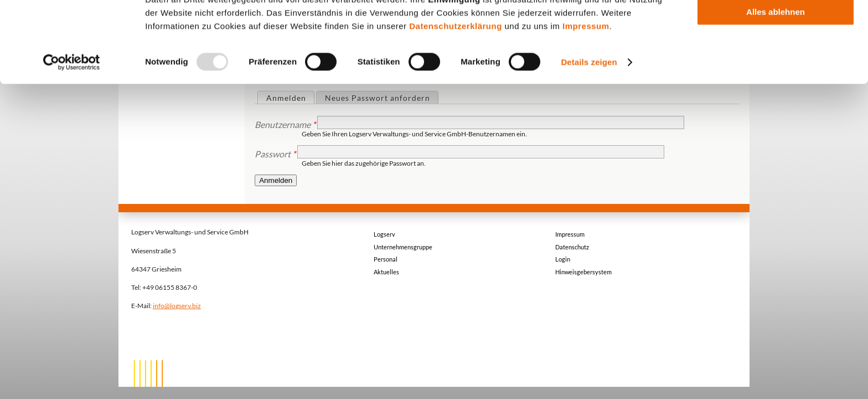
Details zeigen (589, 143)
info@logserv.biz (177, 305)
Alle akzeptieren (776, 27)
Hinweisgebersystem (583, 272)
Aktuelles (386, 272)
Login (563, 259)
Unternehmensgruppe (403, 247)
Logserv (384, 234)
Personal (386, 259)
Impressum (586, 107)
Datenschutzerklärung (456, 107)
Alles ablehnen (776, 92)
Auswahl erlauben (776, 60)
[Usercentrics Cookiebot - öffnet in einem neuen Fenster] (72, 143)
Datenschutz (572, 247)
